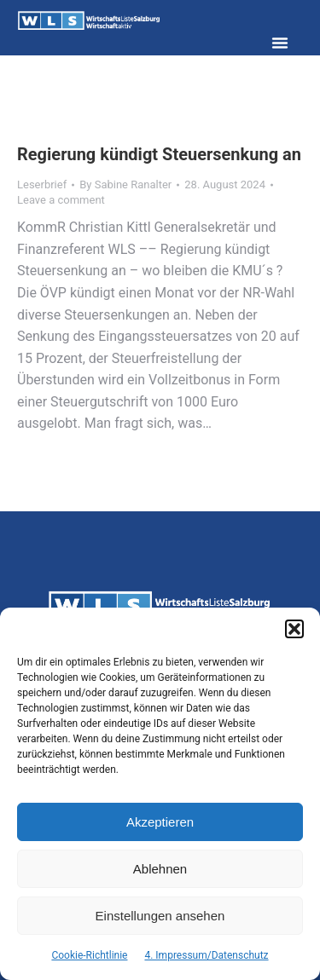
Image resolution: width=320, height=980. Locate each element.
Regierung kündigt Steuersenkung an (159, 154)
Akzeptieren (160, 822)
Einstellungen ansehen (160, 916)
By (125, 184)
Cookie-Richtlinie (89, 955)
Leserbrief (42, 184)
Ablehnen (160, 869)
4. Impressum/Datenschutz (206, 955)
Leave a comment (61, 200)
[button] (294, 629)
